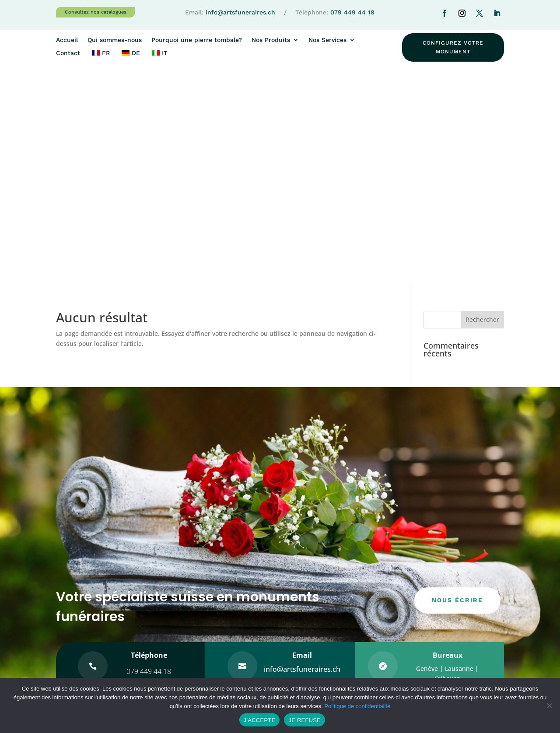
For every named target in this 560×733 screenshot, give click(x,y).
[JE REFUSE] (549, 705)
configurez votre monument (453, 47)
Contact (68, 53)
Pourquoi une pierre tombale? (197, 40)
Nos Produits (271, 40)
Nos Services (327, 40)
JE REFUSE (304, 720)
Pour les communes (440, 646)
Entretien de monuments (448, 592)
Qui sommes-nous (115, 40)
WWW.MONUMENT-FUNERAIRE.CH (338, 632)
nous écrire (457, 384)
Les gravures (429, 628)
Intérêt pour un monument (333, 582)
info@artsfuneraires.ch (240, 12)
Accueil (67, 40)
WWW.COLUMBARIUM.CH (327, 643)
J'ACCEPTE (260, 720)
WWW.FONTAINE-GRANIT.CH (330, 653)
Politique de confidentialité (357, 706)
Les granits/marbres (441, 610)
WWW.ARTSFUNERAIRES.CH (329, 621)
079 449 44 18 (352, 12)
